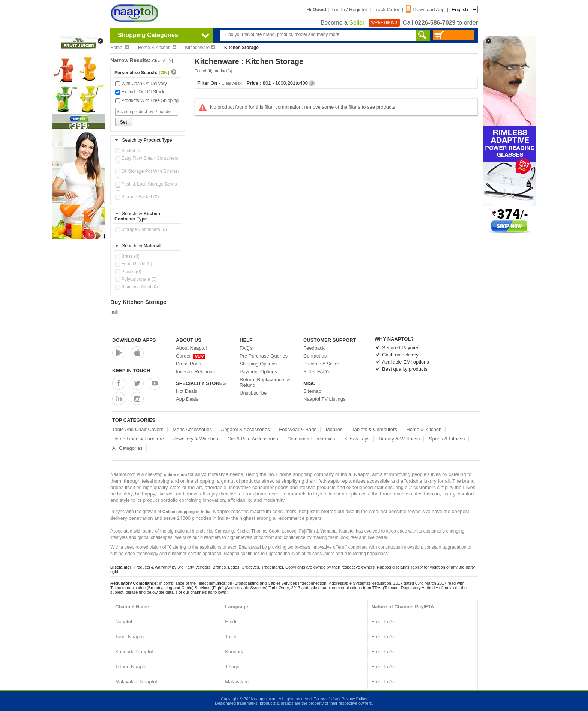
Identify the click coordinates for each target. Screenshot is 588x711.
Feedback (314, 348)
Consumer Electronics (311, 439)
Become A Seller (321, 364)
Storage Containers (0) (141, 229)
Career (191, 356)
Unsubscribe (253, 393)
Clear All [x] (162, 61)
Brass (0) (127, 256)
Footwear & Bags (298, 429)
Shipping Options (258, 364)
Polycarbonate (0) (136, 279)
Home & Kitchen (157, 48)
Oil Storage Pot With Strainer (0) (147, 174)
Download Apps (134, 340)
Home (120, 48)
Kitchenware (200, 48)
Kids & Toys (357, 439)
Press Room (189, 364)
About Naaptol (191, 348)
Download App (425, 10)
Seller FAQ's (317, 372)
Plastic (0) (128, 272)
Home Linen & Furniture (138, 439)
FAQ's (246, 348)
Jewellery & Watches (196, 439)
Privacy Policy (354, 699)
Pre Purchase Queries (264, 356)
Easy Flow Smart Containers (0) (147, 161)
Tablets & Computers (374, 429)
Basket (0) (128, 151)
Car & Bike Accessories (253, 439)
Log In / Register (349, 10)
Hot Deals (187, 391)
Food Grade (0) (133, 264)
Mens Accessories (192, 429)
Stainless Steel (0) (136, 287)
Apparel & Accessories (246, 429)
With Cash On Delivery (141, 84)
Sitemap (312, 391)
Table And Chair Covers (138, 429)
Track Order (386, 10)
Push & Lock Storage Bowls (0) (146, 187)
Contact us (315, 356)
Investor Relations (195, 372)
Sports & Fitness (447, 439)
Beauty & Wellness (399, 439)
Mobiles (334, 429)
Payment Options (258, 372)
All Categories (127, 448)
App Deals (187, 399)
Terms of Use (326, 699)
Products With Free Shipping (147, 100)
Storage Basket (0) (137, 197)
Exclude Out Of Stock (140, 92)
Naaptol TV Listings (325, 399)
